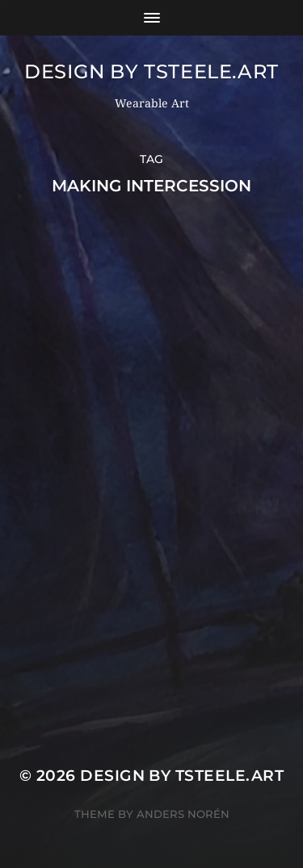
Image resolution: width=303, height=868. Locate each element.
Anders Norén (183, 814)
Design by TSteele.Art (151, 71)
